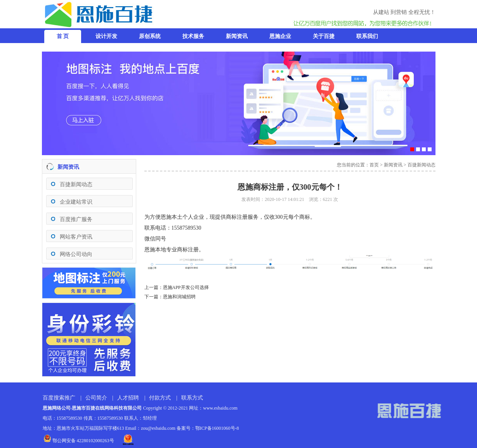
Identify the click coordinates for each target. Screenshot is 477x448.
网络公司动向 (76, 254)
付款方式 (160, 398)
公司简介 (96, 398)
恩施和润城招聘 (179, 297)
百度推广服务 (76, 219)
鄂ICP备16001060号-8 (217, 428)
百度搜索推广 (59, 398)
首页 (374, 165)
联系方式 (192, 398)
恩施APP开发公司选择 (186, 287)
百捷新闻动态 (76, 184)
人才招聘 (128, 398)
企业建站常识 (76, 202)
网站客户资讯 (76, 237)
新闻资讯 (393, 165)
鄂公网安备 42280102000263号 (79, 441)
